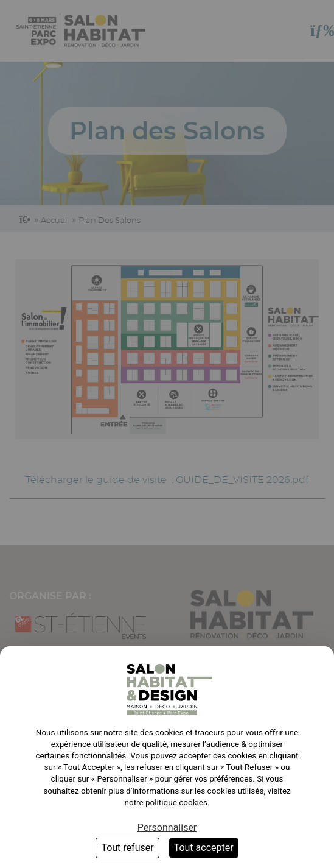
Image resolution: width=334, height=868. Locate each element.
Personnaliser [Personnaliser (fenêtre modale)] (167, 827)
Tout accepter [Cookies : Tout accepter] (204, 848)
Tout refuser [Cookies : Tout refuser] (127, 848)
